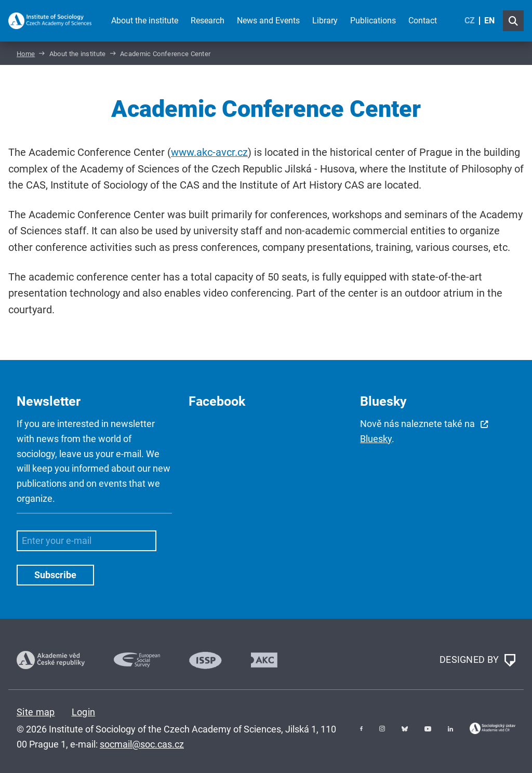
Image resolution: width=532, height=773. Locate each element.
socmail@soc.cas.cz (142, 744)
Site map (36, 712)
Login (84, 712)
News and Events (268, 21)
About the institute (145, 21)
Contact (423, 21)
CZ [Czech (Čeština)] (470, 21)
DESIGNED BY (477, 660)
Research (208, 21)
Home (26, 54)
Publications (373, 21)
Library (325, 21)
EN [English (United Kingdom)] (489, 21)
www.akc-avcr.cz (209, 152)
